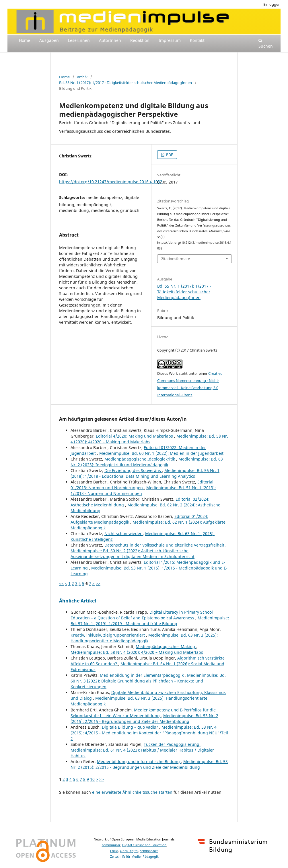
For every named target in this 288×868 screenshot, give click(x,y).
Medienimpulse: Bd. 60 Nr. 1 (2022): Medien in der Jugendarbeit (161, 453)
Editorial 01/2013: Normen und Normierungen (142, 485)
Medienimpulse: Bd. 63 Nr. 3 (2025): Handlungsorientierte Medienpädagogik (144, 638)
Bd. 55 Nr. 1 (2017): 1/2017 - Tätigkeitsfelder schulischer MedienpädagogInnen (125, 83)
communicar (111, 845)
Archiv (82, 77)
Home (25, 40)
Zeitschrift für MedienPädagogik (134, 857)
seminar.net (149, 851)
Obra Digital (129, 851)
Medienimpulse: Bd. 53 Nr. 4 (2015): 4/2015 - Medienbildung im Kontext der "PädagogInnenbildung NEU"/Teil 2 (149, 733)
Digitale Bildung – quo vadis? (131, 727)
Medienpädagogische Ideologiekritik (140, 459)
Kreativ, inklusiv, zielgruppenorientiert (108, 635)
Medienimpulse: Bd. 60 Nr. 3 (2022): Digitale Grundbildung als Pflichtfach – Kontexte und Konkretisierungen (148, 681)
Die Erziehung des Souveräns (133, 470)
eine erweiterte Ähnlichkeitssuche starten (132, 792)
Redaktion (140, 40)
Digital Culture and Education (144, 845)
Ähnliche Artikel (78, 601)
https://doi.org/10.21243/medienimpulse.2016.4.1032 (111, 182)
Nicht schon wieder (124, 534)
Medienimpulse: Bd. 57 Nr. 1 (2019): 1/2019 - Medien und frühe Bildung (150, 621)
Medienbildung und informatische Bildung (139, 761)
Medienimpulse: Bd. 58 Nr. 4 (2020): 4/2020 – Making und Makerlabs (149, 439)
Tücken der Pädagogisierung (172, 744)
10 (92, 779)
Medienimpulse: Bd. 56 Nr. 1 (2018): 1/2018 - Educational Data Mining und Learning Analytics (145, 473)
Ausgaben (49, 40)
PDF (169, 155)
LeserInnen (79, 40)
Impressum (170, 40)
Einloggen (272, 4)
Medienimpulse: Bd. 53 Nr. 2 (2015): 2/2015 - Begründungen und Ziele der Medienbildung (144, 718)
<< (61, 583)
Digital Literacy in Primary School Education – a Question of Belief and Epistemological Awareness (142, 615)
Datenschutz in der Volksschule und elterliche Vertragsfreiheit (165, 545)
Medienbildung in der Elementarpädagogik (142, 675)
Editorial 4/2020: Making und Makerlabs (135, 436)
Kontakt (197, 40)
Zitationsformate (176, 259)
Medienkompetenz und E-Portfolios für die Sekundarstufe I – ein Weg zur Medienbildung (143, 713)
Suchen (266, 44)
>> (98, 583)
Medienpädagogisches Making (166, 646)
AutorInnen (110, 40)
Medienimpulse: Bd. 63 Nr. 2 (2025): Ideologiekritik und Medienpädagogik (147, 462)
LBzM (114, 851)
